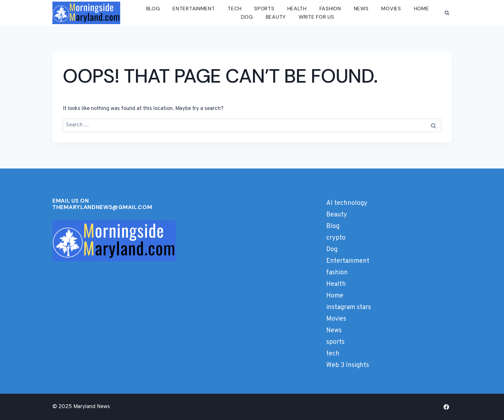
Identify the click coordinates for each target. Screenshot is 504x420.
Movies (391, 9)
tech (234, 9)
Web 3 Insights (348, 365)
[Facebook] (446, 407)
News (361, 9)
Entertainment (194, 9)
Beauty (276, 17)
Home (422, 9)
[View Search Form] (447, 13)
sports (264, 9)
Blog (153, 9)
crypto (336, 238)
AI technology (347, 203)
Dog (247, 17)
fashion (330, 9)
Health (297, 9)
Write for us (316, 17)
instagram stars (349, 307)
